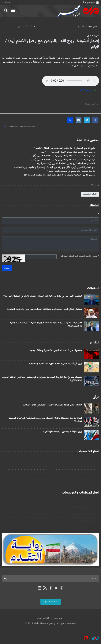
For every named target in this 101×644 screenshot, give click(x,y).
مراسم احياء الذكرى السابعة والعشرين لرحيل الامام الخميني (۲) (64, 156)
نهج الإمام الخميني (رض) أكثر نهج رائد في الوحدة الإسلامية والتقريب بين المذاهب (55, 167)
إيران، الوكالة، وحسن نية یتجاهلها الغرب (63, 432)
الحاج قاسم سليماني (85, 466)
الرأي (96, 397)
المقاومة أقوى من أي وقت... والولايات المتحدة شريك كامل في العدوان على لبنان (43, 296)
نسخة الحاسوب (51, 602)
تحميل (88, 91)
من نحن (58, 618)
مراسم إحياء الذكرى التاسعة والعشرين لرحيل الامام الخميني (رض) (63, 160)
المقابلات (93, 288)
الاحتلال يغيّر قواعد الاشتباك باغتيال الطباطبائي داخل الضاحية (52, 405)
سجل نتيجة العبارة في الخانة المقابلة (80, 256)
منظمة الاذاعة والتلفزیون (83, 514)
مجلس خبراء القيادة (86, 501)
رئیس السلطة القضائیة (36, 460)
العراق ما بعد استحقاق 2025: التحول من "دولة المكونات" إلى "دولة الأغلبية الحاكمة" (45, 420)
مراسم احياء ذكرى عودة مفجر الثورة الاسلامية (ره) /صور (68, 152)
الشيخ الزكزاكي (40, 479)
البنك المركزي (89, 521)
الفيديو (81, 26)
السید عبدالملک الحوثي (84, 473)
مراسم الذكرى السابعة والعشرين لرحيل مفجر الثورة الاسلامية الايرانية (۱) (60, 175)
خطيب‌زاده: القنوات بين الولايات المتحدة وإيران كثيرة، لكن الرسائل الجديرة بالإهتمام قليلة (46, 324)
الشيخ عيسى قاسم (37, 473)
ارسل (7, 268)
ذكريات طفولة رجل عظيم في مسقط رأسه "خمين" (71, 171)
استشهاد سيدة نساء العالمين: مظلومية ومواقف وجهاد (56, 350)
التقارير (94, 343)
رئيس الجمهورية (87, 479)
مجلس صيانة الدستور (36, 501)
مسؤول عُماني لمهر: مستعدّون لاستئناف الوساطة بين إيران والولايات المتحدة (45, 309)
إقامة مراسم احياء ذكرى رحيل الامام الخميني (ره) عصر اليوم (66, 164)
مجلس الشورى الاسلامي (83, 507)
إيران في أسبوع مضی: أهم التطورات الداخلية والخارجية (56, 364)
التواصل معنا (43, 618)
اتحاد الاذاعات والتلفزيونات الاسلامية (29, 521)
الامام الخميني (90, 194)
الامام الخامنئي (88, 460)
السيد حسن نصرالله (37, 466)
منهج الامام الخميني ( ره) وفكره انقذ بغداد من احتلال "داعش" (65, 148)
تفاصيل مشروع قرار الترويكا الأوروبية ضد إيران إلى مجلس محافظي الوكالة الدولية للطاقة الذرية (42, 379)
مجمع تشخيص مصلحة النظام (32, 507)
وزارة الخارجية (40, 514)
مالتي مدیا (93, 26)
